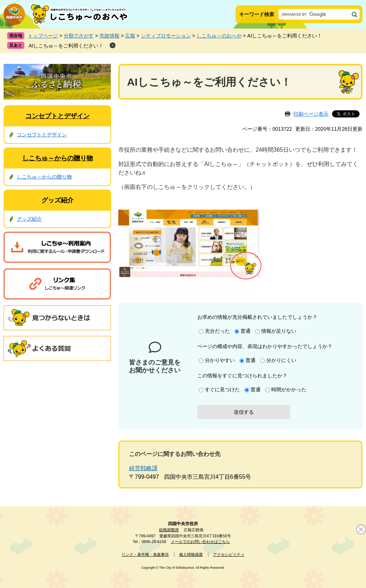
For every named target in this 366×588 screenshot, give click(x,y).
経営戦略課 (143, 468)
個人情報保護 (191, 554)
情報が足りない (279, 331)
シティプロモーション (166, 36)
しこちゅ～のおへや (219, 36)
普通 (246, 331)
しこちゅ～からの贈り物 (58, 158)
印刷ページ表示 (311, 114)
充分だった (217, 331)
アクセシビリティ (229, 554)
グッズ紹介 (58, 200)
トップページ (43, 36)
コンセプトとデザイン (58, 116)
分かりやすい (220, 360)
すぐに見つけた (222, 390)
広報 (130, 36)
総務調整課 (169, 530)
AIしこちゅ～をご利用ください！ (66, 46)
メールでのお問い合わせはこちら (200, 542)
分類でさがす (79, 36)
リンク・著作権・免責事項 (145, 554)
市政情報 (109, 36)
